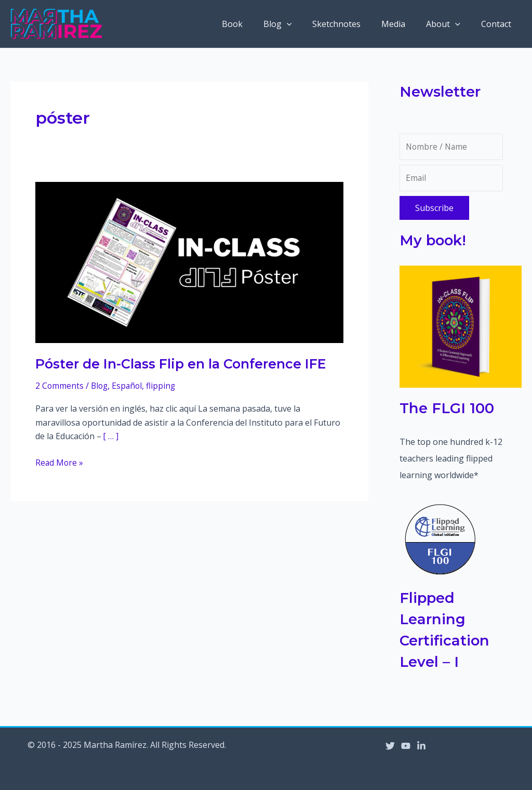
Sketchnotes (351, 24)
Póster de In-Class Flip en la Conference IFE (185, 364)
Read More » (60, 462)
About (449, 24)
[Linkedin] (421, 746)
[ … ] (111, 436)
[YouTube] (406, 746)
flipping (164, 386)
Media (404, 24)
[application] (305, 24)
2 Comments (60, 386)
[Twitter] (390, 746)
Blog (296, 24)
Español (129, 386)
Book (255, 24)
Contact (498, 24)
